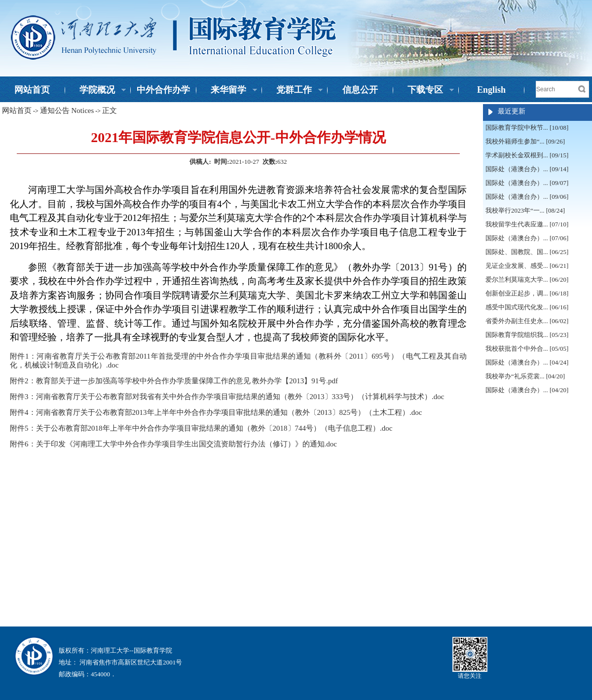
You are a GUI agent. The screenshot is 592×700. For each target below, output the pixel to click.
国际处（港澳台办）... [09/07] (527, 183)
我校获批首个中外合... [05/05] (527, 349)
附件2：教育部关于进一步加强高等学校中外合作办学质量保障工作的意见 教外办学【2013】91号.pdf (174, 381)
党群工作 (293, 91)
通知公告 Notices (67, 111)
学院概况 (96, 91)
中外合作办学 (163, 90)
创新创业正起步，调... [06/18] (527, 293)
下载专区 (424, 91)
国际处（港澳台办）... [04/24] (527, 362)
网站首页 (32, 90)
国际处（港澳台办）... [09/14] (527, 169)
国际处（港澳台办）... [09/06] (527, 197)
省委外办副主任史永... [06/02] (527, 321)
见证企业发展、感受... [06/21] (527, 266)
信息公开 (360, 90)
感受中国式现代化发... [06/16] (527, 307)
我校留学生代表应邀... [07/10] (527, 224)
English (491, 90)
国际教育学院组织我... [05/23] (527, 335)
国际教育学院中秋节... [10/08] (527, 128)
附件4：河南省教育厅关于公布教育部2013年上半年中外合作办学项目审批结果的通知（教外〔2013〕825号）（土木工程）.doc (216, 412)
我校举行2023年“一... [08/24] (525, 210)
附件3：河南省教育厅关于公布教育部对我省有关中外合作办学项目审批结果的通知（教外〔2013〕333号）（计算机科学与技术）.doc (227, 397)
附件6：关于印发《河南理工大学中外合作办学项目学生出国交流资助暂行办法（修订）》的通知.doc (173, 444)
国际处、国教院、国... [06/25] (527, 252)
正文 (110, 111)
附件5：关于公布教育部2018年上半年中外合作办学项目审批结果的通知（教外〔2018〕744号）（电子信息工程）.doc (201, 428)
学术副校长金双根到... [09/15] (527, 155)
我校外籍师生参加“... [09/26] (525, 141)
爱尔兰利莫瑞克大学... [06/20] (527, 279)
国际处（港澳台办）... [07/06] (527, 238)
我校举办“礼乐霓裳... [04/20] (525, 376)
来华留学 (227, 91)
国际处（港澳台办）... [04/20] (527, 390)
